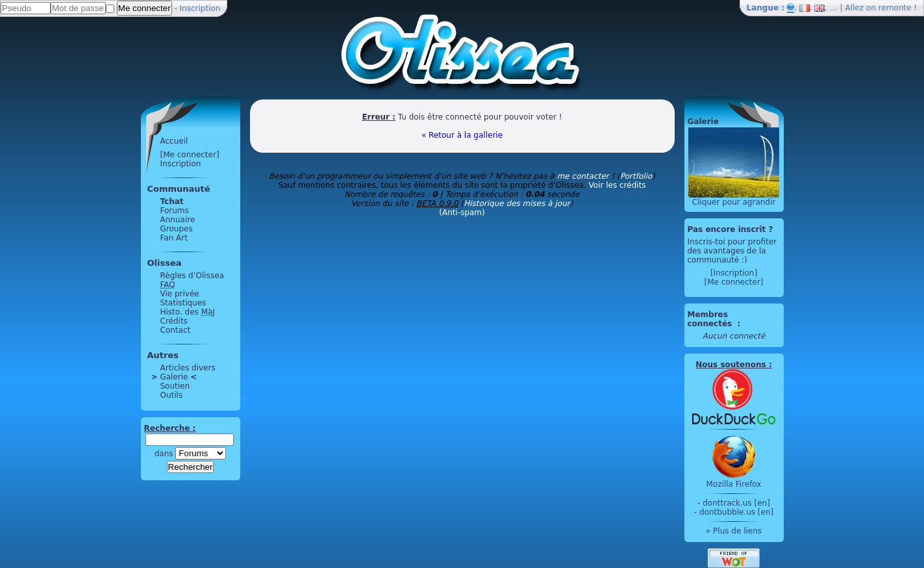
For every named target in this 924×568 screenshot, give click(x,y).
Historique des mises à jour (517, 203)
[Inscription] (734, 273)
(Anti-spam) (462, 213)
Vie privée (180, 294)
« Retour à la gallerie (462, 135)
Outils (172, 395)
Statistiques (183, 303)
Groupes (177, 229)
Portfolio (636, 176)
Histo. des (188, 312)
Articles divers (188, 368)
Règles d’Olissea (192, 276)
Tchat (172, 201)
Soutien (175, 386)
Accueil (174, 141)
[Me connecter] (190, 155)
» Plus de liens (734, 531)
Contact (176, 330)
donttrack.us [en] (736, 503)
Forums (175, 211)
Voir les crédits (618, 185)
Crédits (174, 321)
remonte (895, 8)
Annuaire (178, 220)
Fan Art (174, 238)
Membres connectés (711, 319)
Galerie (174, 377)
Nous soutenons (730, 365)
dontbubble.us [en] (736, 512)
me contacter (583, 176)
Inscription (200, 8)
